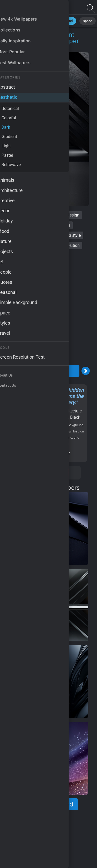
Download (46, 371)
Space (82, 21)
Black (75, 417)
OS (29, 417)
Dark (43, 47)
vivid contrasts (23, 245)
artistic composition (62, 245)
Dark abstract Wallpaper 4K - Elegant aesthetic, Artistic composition (31, 8)
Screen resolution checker (46, 453)
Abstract (61, 417)
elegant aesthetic (24, 235)
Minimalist (24, 21)
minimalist (29, 225)
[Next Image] (86, 371)
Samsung (43, 417)
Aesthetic (24, 47)
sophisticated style (64, 235)
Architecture (71, 411)
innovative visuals (45, 256)
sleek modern (58, 225)
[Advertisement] (48, 312)
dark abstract (22, 215)
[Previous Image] (6, 371)
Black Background (55, 21)
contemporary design (60, 215)
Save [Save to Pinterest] (63, 473)
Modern (18, 417)
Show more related (46, 804)
